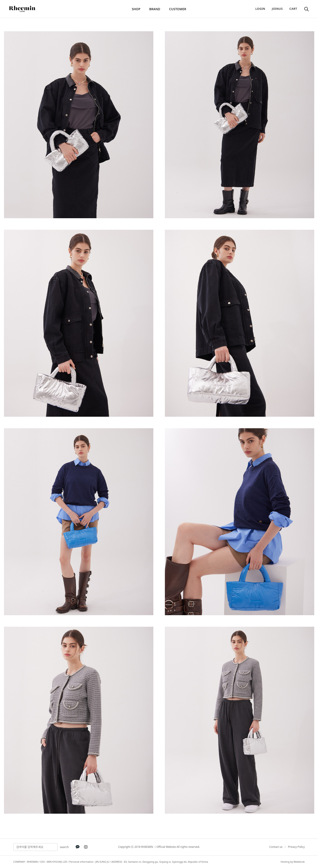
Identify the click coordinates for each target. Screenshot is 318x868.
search (64, 847)
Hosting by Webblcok (293, 862)
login (260, 9)
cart (293, 9)
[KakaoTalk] (78, 847)
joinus (277, 9)
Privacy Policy (296, 847)
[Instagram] (86, 847)
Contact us (276, 847)
